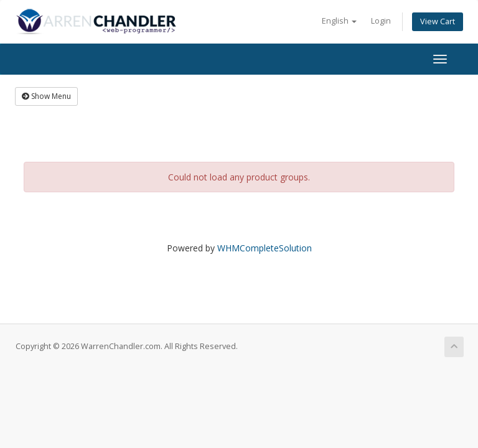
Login (381, 21)
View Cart (438, 21)
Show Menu (46, 96)
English (339, 21)
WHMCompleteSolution (265, 248)
